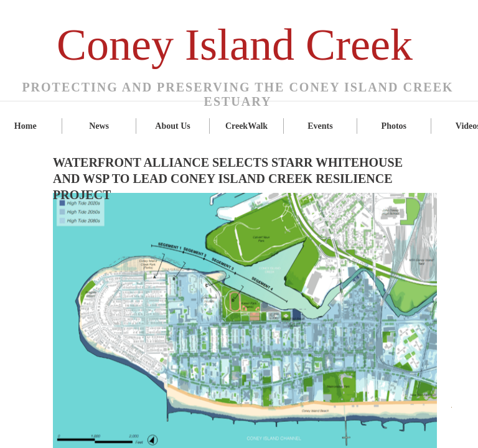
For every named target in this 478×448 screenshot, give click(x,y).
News (99, 126)
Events (320, 126)
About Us (172, 126)
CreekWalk (246, 126)
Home (26, 126)
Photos (394, 126)
